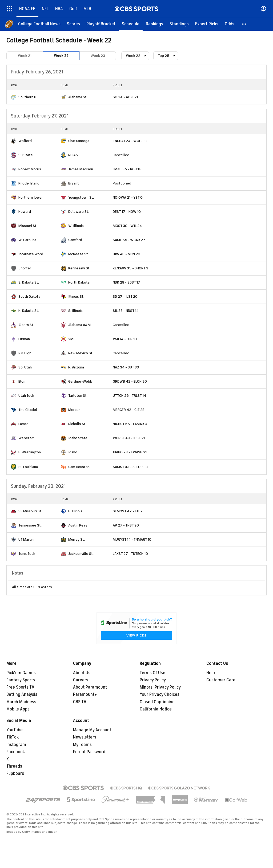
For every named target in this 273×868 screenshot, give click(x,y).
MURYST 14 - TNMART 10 (132, 539)
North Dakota (79, 282)
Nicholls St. (77, 424)
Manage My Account (92, 730)
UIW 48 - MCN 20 (127, 254)
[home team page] (14, 97)
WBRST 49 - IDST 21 (129, 438)
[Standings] (179, 24)
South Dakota (29, 296)
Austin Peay (78, 525)
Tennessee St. (30, 525)
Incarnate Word (31, 254)
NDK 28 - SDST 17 (127, 282)
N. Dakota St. (29, 311)
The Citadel (28, 410)
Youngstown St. (81, 197)
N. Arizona (76, 367)
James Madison (81, 169)
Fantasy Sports (21, 680)
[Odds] (230, 24)
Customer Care (221, 680)
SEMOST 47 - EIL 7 (128, 511)
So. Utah (25, 367)
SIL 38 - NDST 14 (126, 311)
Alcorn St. (26, 325)
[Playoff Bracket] (101, 24)
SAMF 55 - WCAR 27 (129, 240)
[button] (244, 24)
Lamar (23, 424)
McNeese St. (79, 254)
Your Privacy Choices (160, 694)
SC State (26, 155)
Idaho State (78, 438)
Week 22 (61, 56)
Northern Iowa (30, 197)
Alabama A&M (79, 325)
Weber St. (27, 438)
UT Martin (26, 539)
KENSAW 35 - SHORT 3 (131, 268)
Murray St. (77, 539)
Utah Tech (26, 396)
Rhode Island (29, 183)
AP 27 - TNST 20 (126, 525)
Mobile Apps (18, 709)
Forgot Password (89, 752)
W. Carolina (27, 240)
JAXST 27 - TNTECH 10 (130, 554)
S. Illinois (75, 311)
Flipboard (15, 773)
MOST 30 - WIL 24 (127, 226)
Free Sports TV (20, 687)
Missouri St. (28, 226)
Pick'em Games (21, 673)
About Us (82, 673)
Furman (24, 339)
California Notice (156, 709)
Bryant (74, 183)
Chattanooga (79, 141)
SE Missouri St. (30, 511)
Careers (81, 680)
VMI (71, 339)
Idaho (73, 452)
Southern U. (28, 97)
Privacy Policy (153, 680)
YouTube (15, 730)
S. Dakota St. (29, 282)
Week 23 (98, 56)
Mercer (74, 410)
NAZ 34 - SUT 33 (126, 367)
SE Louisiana (28, 467)
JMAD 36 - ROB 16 (127, 169)
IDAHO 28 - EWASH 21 (130, 452)
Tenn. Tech (27, 554)
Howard (25, 212)
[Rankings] (154, 24)
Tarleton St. (78, 396)
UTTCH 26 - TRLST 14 (129, 396)
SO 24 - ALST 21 (125, 97)
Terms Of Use (152, 673)
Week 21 (25, 56)
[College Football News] (39, 24)
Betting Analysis (22, 694)
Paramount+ (85, 694)
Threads (14, 766)
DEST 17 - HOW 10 (127, 212)
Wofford (25, 141)
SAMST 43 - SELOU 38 (130, 467)
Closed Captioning (157, 702)
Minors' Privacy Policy (160, 687)
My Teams (82, 745)
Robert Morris (30, 169)
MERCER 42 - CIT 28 (129, 410)
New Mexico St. (81, 353)
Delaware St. (79, 212)
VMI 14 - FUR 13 (125, 339)
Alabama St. (78, 97)
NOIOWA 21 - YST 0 (128, 197)
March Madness (21, 702)
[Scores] (73, 24)
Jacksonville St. (81, 554)
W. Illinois (76, 226)
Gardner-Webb (80, 381)
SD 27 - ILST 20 (125, 296)
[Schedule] (131, 24)
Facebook (16, 752)
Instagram (16, 745)
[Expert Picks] (207, 24)
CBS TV (80, 702)
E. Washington (30, 452)
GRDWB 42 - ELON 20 (130, 381)
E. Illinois (75, 511)
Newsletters (85, 737)
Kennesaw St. (79, 268)
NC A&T (74, 155)
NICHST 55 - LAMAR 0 (130, 424)
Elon (22, 381)
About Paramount (90, 687)
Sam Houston (79, 467)
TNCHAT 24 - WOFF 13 (130, 141)
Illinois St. (76, 296)
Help (211, 673)
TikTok (13, 737)
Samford (75, 240)
